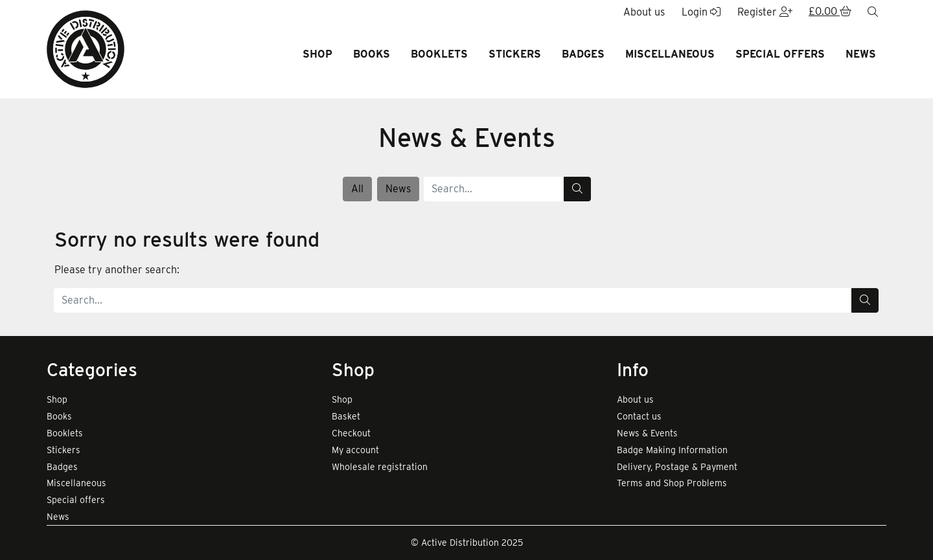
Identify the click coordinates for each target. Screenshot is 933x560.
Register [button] (765, 12)
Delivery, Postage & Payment (677, 467)
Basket (346, 416)
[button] (830, 12)
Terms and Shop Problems (672, 483)
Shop (317, 54)
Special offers (780, 54)
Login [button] (701, 12)
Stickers (515, 54)
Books (372, 54)
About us (635, 399)
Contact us (639, 416)
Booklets (439, 54)
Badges (583, 54)
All (357, 189)
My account (355, 450)
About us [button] (644, 12)
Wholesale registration (380, 467)
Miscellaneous (670, 54)
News (861, 54)
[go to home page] (86, 48)
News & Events (647, 433)
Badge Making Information (672, 450)
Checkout (351, 433)
